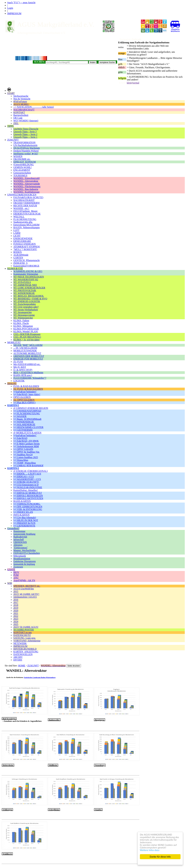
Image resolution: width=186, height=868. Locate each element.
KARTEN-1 (13, 405)
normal (136, 83)
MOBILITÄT (14, 342)
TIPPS (10, 126)
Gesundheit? (13, 528)
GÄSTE (11, 570)
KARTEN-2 (13, 468)
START (11, 93)
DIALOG (12, 383)
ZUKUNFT (13, 140)
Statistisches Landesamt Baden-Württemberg (40, 677)
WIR (10, 583)
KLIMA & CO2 (15, 269)
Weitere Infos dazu (150, 850)
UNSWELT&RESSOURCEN (22, 195)
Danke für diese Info (160, 857)
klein (129, 83)
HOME (22, 666)
